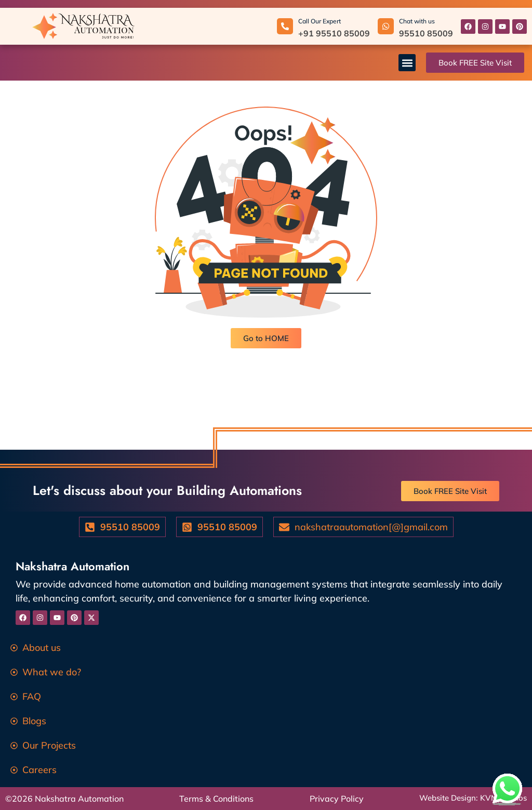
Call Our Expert (320, 21)
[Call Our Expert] (285, 26)
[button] (407, 63)
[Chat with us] (386, 26)
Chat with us (417, 21)
